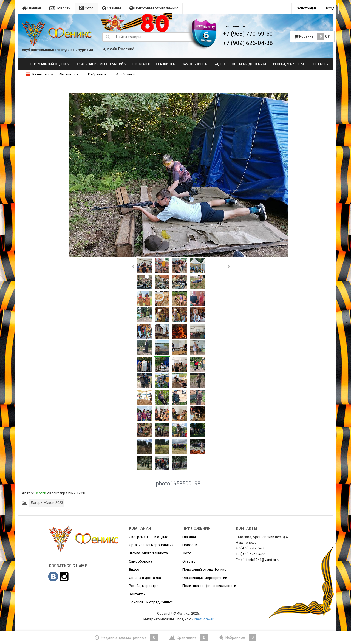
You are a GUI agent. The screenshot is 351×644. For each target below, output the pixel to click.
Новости (60, 8)
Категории (38, 74)
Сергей (40, 493)
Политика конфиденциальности (209, 586)
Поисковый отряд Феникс (154, 8)
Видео (219, 64)
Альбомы (125, 74)
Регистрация (306, 8)
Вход (330, 8)
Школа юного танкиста (154, 64)
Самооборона (194, 64)
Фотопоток (69, 74)
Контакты (320, 64)
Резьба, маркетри (288, 64)
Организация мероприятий (99, 64)
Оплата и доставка (249, 64)
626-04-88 (250, 554)
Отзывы (111, 8)
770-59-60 (250, 548)
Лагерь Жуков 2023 (47, 503)
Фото (86, 8)
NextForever (204, 619)
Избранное (97, 74)
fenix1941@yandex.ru (263, 560)
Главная (32, 8)
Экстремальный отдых (46, 64)
